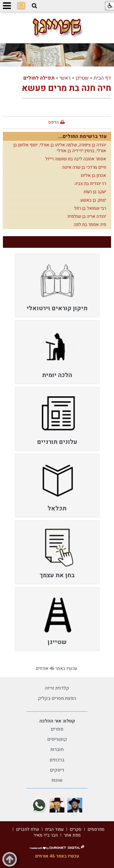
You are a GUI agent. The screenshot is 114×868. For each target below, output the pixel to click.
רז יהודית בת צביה (90, 184)
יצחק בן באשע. (93, 200)
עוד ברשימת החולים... (83, 136)
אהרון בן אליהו (93, 175)
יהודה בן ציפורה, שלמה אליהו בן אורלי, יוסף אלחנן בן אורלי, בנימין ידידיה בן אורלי (60, 148)
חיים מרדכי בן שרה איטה (84, 167)
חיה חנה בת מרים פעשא (66, 88)
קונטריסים (57, 739)
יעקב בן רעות (95, 192)
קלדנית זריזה (57, 688)
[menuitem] (57, 286)
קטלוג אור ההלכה (57, 721)
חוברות (57, 749)
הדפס (53, 122)
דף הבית (102, 78)
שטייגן (82, 78)
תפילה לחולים (39, 78)
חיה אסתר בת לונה (90, 225)
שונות (57, 780)
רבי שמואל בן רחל (90, 208)
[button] (34, 6)
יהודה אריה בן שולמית (87, 216)
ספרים (57, 729)
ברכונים (57, 760)
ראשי (65, 78)
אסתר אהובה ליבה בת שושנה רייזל (76, 159)
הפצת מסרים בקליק (57, 698)
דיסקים (57, 770)
